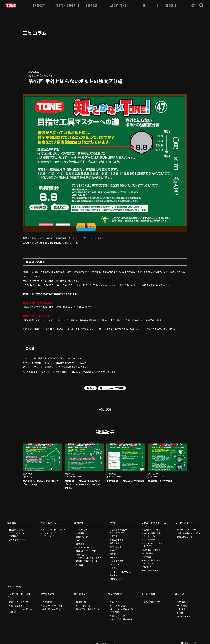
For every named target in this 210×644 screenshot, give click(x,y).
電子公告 (114, 550)
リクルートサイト (154, 523)
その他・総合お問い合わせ (121, 619)
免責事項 (114, 575)
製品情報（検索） (17, 530)
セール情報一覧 (83, 606)
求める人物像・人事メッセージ (152, 562)
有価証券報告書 (117, 540)
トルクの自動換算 (117, 606)
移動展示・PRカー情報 (52, 606)
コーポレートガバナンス (120, 572)
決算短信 (114, 536)
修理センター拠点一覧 (19, 602)
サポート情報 (14, 587)
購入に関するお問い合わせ (88, 609)
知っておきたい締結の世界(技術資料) (121, 611)
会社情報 (181, 609)
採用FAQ (147, 567)
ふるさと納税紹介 (84, 547)
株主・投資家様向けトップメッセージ (118, 531)
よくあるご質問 (117, 561)
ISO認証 (80, 565)
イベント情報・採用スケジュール (152, 535)
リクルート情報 (184, 616)
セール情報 (182, 606)
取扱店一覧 (81, 602)
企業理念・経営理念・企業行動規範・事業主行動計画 (89, 560)
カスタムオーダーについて (54, 530)
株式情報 (114, 557)
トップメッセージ (84, 530)
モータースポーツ (184, 523)
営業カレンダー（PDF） (87, 551)
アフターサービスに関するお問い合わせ (20, 611)
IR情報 (111, 523)
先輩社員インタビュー (153, 550)
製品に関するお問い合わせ (54, 609)
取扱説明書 (47, 602)
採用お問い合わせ (151, 570)
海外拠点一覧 (82, 537)
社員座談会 (148, 553)
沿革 (78, 540)
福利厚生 (80, 555)
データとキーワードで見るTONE (153, 545)
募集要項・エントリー (153, 530)
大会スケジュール (185, 537)
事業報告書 (115, 543)
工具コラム (115, 602)
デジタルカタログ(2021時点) (17, 535)
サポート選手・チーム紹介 (189, 533)
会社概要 (80, 533)
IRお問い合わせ (117, 579)
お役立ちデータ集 (117, 616)
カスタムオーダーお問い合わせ (50, 535)
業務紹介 (147, 557)
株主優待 (114, 568)
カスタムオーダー (50, 523)
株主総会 (114, 554)
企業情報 (79, 523)
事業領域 (80, 544)
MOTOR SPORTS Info (187, 530)
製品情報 (12, 523)
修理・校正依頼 (16, 606)
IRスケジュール (116, 565)
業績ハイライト (117, 547)
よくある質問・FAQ (17, 540)
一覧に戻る (105, 409)
